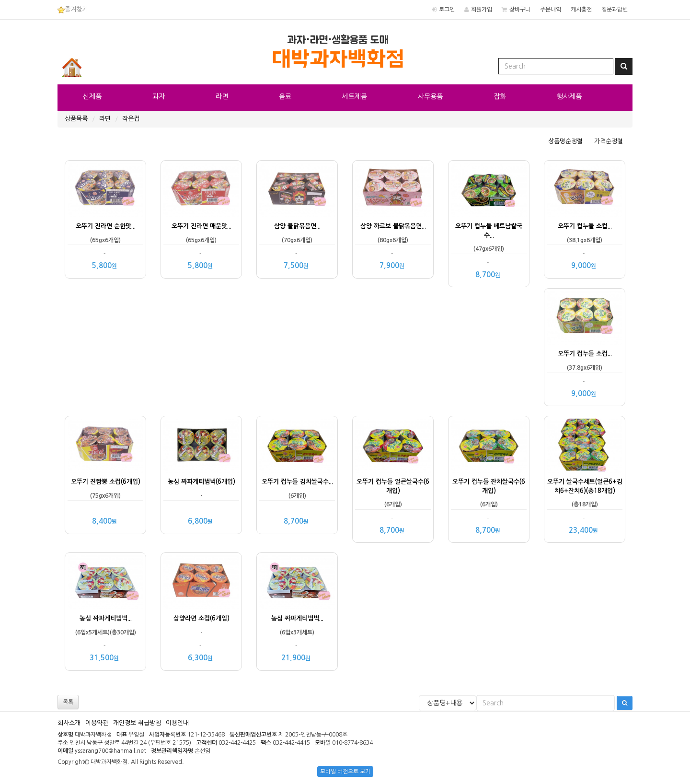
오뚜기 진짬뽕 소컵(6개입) (106, 482)
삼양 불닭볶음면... (297, 226)
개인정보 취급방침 (137, 723)
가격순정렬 (609, 141)
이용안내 (177, 723)
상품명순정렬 (565, 141)
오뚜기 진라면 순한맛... (106, 226)
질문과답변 (615, 10)
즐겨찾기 (73, 9)
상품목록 (76, 119)
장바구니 (520, 10)
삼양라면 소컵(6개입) (201, 618)
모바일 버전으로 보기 (345, 772)
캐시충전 (581, 10)
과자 (159, 96)
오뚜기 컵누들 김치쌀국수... (297, 482)
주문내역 (551, 10)
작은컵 (131, 119)
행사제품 (569, 96)
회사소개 (69, 723)
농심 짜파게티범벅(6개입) (201, 482)
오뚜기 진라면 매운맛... (201, 226)
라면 (222, 96)
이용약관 (97, 723)
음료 (285, 96)
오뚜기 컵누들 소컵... (585, 226)
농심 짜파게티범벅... (106, 618)
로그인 (447, 10)
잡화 (500, 96)
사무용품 (430, 96)
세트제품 (355, 96)
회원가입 (482, 10)
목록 (68, 702)
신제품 (92, 96)
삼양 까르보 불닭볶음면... (393, 226)
